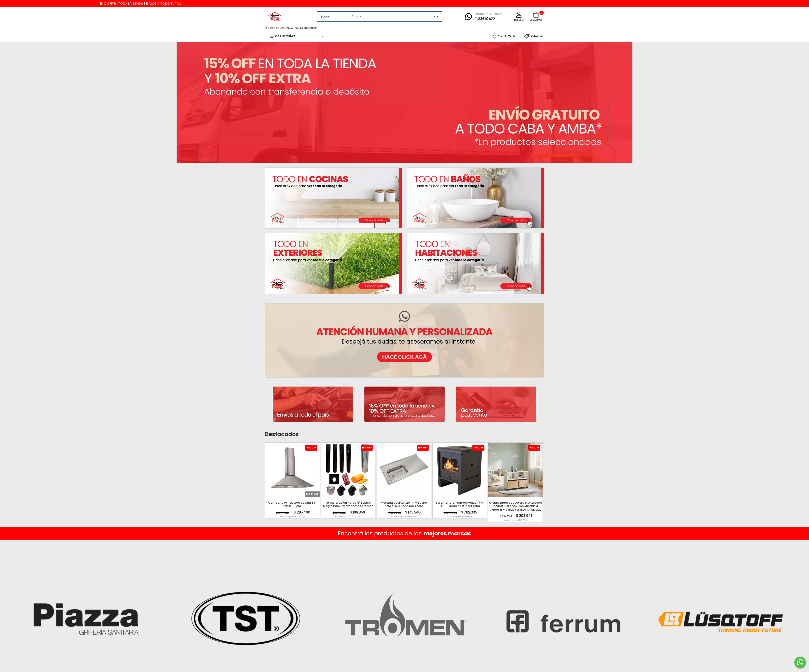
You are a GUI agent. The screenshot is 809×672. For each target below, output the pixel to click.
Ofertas (534, 36)
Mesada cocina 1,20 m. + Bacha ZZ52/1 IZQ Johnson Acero (404, 504)
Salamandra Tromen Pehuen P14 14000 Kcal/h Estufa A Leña (460, 504)
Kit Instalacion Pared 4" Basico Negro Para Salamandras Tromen (348, 504)
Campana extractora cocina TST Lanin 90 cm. (292, 504)
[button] (296, 36)
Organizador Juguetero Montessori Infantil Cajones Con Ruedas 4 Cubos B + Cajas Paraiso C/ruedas (515, 506)
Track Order (504, 36)
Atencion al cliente (489, 14)
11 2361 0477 (485, 19)
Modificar (310, 28)
